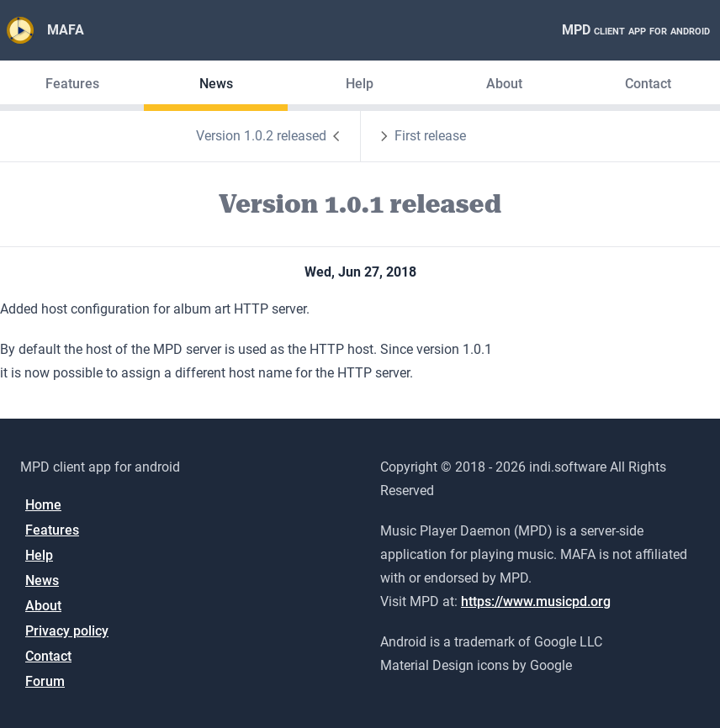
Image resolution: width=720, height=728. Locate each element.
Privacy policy (67, 631)
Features (72, 84)
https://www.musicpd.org (536, 601)
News (216, 84)
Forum (45, 681)
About (504, 84)
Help (360, 84)
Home (43, 505)
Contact (648, 84)
